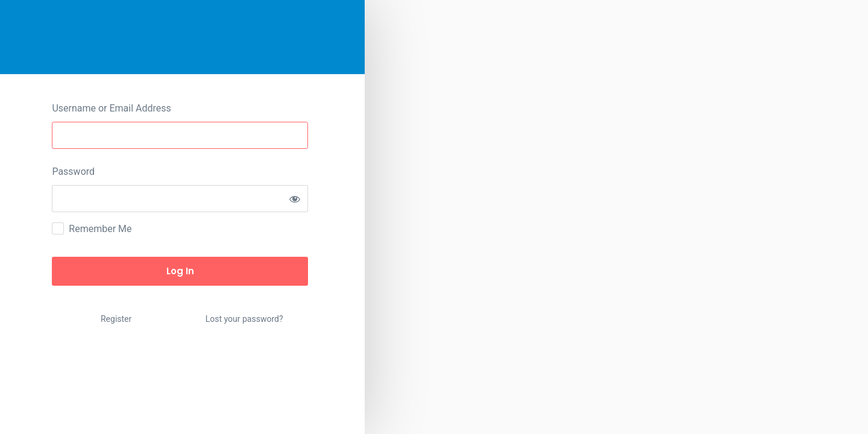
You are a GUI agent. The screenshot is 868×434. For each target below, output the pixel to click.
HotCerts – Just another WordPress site (182, 37)
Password (73, 171)
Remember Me (100, 229)
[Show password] (294, 199)
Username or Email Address (111, 108)
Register (116, 319)
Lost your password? (244, 319)
